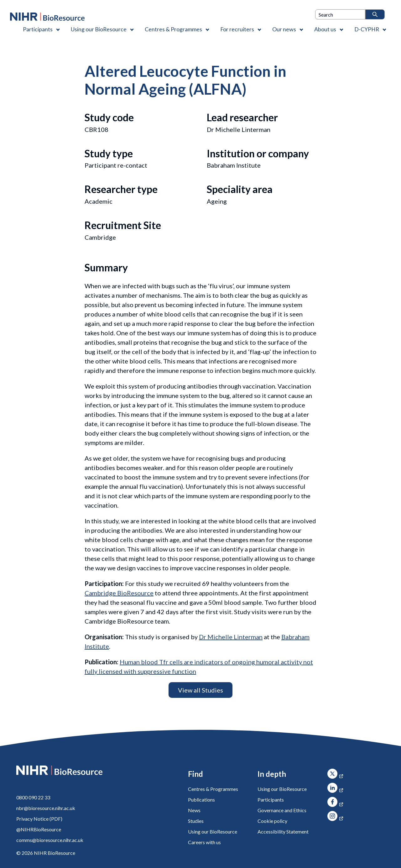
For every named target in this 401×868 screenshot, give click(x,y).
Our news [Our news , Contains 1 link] (284, 29)
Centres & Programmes (213, 789)
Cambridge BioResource (119, 593)
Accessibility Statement (283, 831)
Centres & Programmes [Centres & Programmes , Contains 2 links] (173, 29)
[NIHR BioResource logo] (47, 17)
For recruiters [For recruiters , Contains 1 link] (237, 29)
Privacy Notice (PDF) (39, 819)
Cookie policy (272, 821)
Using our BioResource (213, 831)
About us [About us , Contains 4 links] (325, 29)
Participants (271, 800)
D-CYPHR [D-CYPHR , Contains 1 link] (367, 29)
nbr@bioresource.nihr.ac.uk (46, 808)
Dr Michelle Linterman (231, 637)
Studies (196, 821)
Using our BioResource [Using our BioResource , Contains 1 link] (99, 29)
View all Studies (200, 690)
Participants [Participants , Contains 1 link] (38, 29)
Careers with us (204, 842)
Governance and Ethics (282, 810)
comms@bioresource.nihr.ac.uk (50, 840)
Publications (201, 800)
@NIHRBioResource (39, 829)
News (194, 810)
